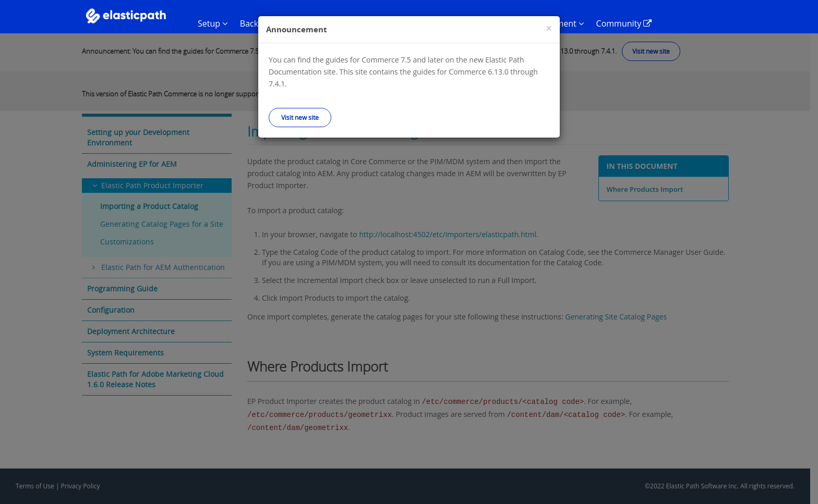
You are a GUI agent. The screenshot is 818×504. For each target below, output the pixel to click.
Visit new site (300, 117)
